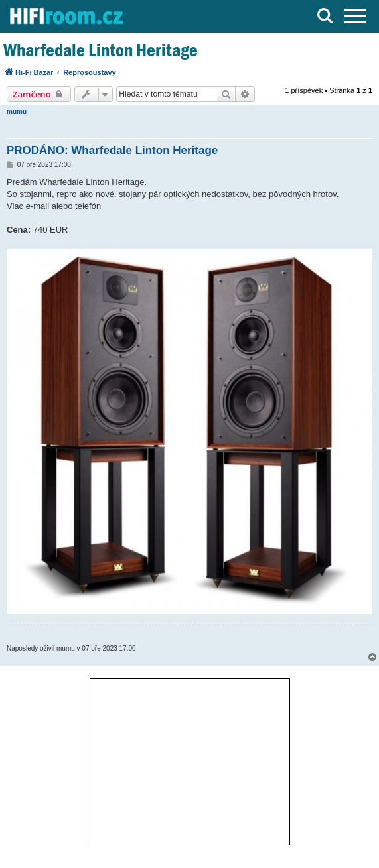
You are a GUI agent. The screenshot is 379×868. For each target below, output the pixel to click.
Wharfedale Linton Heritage (101, 50)
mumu (17, 112)
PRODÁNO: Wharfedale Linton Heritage (112, 150)
